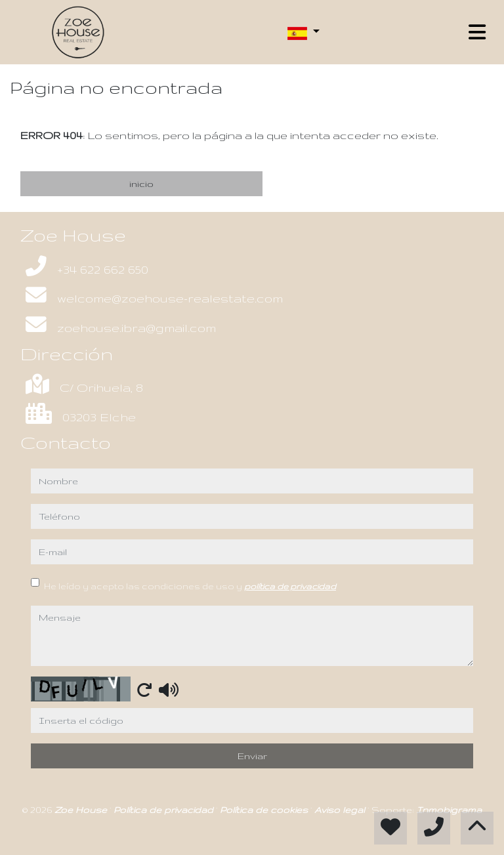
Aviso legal (341, 810)
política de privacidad (290, 586)
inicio (141, 184)
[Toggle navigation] (477, 32)
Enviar (252, 756)
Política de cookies (265, 810)
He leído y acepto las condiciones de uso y (190, 586)
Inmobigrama (449, 810)
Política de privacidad (165, 810)
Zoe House (82, 810)
